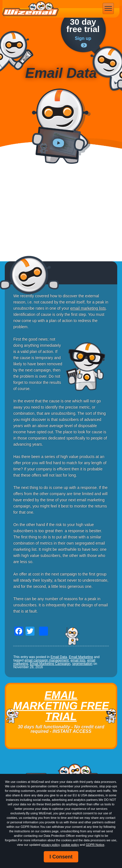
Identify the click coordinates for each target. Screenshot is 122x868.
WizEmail (31, 9)
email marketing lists (88, 308)
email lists (78, 660)
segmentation (82, 664)
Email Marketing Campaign (50, 664)
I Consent (61, 857)
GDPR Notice (95, 845)
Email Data (59, 657)
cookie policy (70, 845)
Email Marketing (81, 657)
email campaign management (46, 660)
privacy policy (50, 845)
